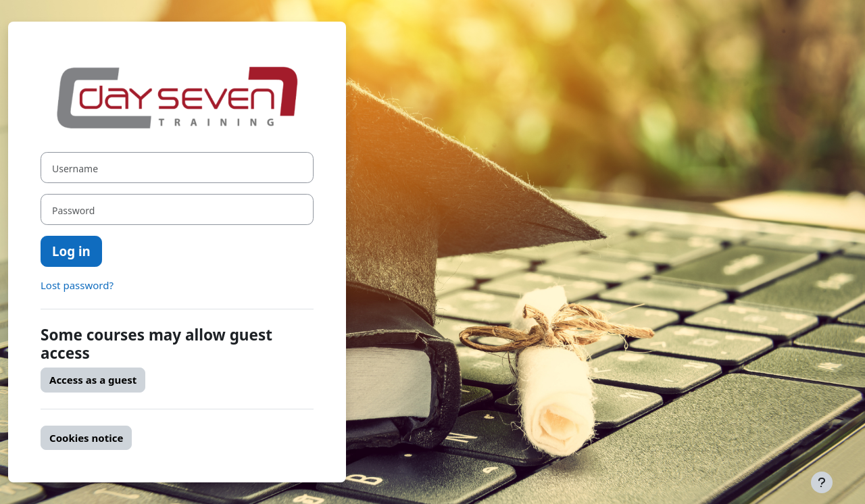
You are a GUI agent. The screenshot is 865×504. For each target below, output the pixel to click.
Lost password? (77, 285)
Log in (71, 251)
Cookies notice (86, 438)
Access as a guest (93, 380)
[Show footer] (822, 482)
